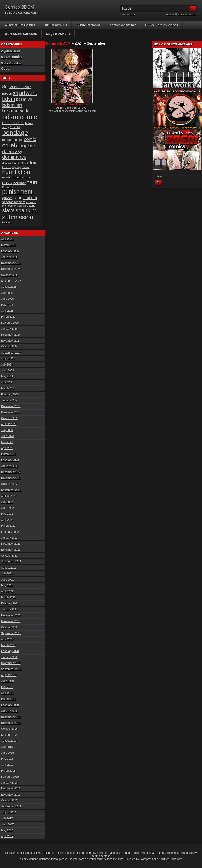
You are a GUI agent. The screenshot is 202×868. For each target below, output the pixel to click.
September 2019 (11, 669)
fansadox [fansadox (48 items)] (26, 163)
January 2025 (9, 329)
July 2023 (7, 430)
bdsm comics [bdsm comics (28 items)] (13, 123)
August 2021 (9, 568)
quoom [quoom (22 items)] (7, 198)
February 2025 (10, 323)
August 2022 (9, 496)
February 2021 (10, 603)
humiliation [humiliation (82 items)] (16, 172)
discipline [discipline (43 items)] (25, 146)
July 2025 (7, 293)
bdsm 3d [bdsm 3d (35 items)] (24, 99)
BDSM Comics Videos (162, 25)
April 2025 (7, 311)
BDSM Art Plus (56, 25)
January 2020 (9, 657)
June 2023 (7, 436)
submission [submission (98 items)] (18, 217)
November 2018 (11, 723)
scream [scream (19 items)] (31, 202)
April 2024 (7, 383)
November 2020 (11, 621)
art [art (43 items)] (15, 93)
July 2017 (7, 818)
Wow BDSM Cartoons (21, 34)
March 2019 (8, 699)
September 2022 (11, 490)
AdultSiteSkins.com (170, 859)
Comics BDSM (19, 7)
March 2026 (8, 245)
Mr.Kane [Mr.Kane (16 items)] (7, 183)
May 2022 (7, 514)
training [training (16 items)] (7, 222)
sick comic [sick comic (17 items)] (9, 206)
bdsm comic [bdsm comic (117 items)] (20, 117)
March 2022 (8, 526)
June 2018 (7, 753)
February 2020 (10, 651)
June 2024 (7, 371)
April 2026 (7, 239)
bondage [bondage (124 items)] (15, 133)
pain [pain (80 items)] (32, 182)
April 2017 (7, 836)
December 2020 (11, 615)
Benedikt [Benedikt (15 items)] (15, 127)
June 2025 (7, 299)
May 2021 (7, 586)
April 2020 (7, 639)
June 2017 (7, 825)
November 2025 (11, 269)
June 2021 (7, 580)
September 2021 (11, 562)
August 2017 (9, 813)
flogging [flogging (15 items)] (16, 167)
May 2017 (7, 830)
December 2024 (11, 335)
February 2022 (10, 532)
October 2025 (9, 275)
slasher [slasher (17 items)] (32, 206)
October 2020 (9, 627)
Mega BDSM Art (58, 34)
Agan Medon (11, 51)
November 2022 (11, 478)
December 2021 (11, 544)
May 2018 (7, 759)
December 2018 (11, 717)
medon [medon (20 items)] (26, 177)
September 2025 (11, 281)
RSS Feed (171, 14)
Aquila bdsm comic (65, 111)
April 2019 (7, 693)
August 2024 (9, 359)
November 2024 (11, 341)
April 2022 (7, 520)
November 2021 (11, 550)
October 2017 (9, 801)
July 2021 (7, 574)
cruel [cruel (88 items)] (9, 145)
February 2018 (10, 777)
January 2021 (9, 610)
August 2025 (9, 287)
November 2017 (11, 795)
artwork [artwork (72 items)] (28, 93)
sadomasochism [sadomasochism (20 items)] (14, 202)
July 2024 (7, 365)
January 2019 (9, 711)
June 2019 (7, 681)
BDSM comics (12, 57)
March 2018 (8, 771)
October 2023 (9, 418)
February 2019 (10, 705)
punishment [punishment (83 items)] (17, 191)
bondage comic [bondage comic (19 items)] (13, 140)
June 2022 (7, 508)
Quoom (7, 69)
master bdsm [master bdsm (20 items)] (11, 177)
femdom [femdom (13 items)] (7, 167)
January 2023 (9, 466)
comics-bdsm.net (123, 25)
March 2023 (8, 454)
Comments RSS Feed (187, 14)
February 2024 (10, 395)
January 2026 (9, 257)
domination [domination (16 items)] (9, 163)
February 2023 (10, 460)
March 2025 (8, 317)
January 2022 (9, 538)
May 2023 (7, 442)
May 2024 (7, 376)
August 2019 (9, 675)
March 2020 (8, 645)
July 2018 (7, 747)
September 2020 (11, 633)
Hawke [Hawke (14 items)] (26, 167)
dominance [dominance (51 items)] (14, 157)
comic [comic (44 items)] (30, 139)
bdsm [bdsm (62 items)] (9, 99)
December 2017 (11, 789)
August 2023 (9, 424)
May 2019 (7, 687)
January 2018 (9, 783)
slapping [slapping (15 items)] (21, 206)
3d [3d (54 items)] (5, 87)
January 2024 (9, 400)
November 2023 (11, 412)
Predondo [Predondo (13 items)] (7, 187)
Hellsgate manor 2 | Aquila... (72, 105)
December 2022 (11, 472)
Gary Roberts (11, 63)
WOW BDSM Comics (20, 25)
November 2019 (11, 663)
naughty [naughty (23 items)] (19, 183)
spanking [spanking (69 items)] (27, 210)
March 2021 (8, 598)
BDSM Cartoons (88, 25)
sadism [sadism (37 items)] (30, 198)
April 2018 (7, 765)
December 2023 (11, 406)
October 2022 (9, 484)
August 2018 (9, 741)
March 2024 (8, 388)
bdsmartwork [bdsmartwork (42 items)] (15, 111)
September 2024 (11, 353)
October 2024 (9, 347)
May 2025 (7, 305)
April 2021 (7, 591)
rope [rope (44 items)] (18, 197)
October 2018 (9, 729)
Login (132, 14)
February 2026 (10, 251)
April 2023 (7, 448)
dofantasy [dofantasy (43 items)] (12, 151)
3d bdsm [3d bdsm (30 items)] (16, 87)
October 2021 (9, 556)
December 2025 (11, 263)
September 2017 (11, 806)
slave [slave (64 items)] (8, 210)
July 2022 (7, 502)
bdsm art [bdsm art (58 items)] (12, 105)
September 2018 (11, 735)
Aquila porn (83, 111)
